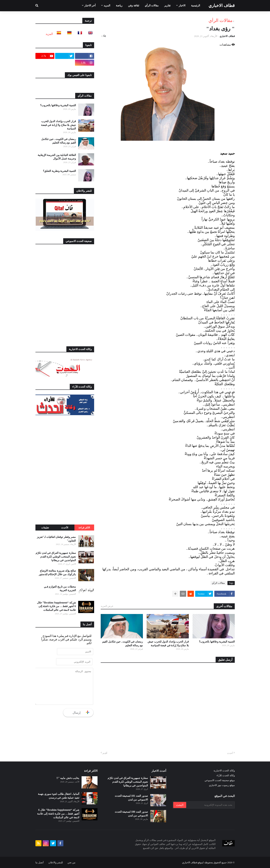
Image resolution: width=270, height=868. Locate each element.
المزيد (49, 34)
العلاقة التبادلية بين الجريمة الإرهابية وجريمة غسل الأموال (57, 157)
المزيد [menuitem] (107, 6)
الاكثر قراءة (84, 528)
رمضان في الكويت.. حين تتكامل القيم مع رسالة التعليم (123, 644)
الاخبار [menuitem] (182, 6)
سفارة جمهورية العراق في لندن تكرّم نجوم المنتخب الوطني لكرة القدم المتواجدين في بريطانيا (56, 557)
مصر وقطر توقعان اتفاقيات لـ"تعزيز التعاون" (56, 539)
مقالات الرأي (220, 20)
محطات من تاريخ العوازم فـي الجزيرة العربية (60, 589)
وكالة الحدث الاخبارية (224, 771)
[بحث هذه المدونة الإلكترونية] (210, 805)
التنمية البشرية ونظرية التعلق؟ (59, 171)
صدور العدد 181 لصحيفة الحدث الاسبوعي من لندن (131, 798)
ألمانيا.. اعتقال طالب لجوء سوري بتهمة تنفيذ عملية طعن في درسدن (59, 796)
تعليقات (45, 528)
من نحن (71, 862)
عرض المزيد (107, 606)
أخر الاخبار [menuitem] (90, 6)
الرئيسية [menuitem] (196, 6)
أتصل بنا (40, 862)
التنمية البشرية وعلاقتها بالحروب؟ (217, 642)
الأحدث (65, 528)
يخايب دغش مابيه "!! (68, 778)
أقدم (105, 753)
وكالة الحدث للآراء (226, 775)
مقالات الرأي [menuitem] (152, 6)
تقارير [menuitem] (167, 6)
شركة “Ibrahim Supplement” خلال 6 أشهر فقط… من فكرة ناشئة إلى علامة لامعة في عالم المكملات (56, 606)
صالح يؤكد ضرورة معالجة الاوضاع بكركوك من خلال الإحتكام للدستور (57, 573)
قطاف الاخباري (222, 6)
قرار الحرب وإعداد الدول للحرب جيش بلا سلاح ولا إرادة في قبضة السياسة (168, 644)
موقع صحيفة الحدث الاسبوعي (220, 780)
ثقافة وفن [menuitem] (134, 6)
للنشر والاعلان (56, 862)
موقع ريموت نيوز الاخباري (222, 785)
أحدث (230, 753)
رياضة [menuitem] (119, 6)
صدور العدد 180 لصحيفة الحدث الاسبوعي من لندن (131, 814)
